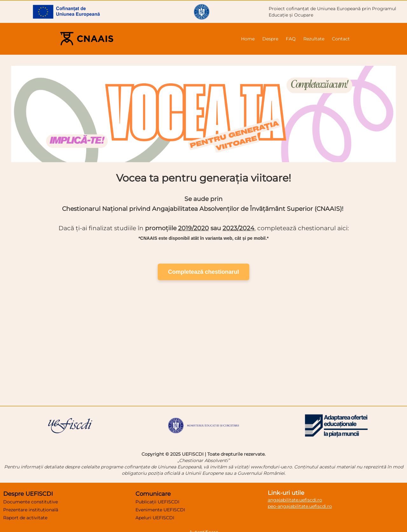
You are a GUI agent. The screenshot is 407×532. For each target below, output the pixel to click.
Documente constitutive (31, 502)
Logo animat (203, 341)
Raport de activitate (25, 518)
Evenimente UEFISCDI (160, 510)
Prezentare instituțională (31, 510)
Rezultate (314, 39)
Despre (270, 39)
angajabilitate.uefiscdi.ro (295, 500)
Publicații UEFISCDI (157, 502)
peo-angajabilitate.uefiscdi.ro (300, 506)
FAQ (291, 39)
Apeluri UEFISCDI (155, 518)
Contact (341, 39)
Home (248, 39)
